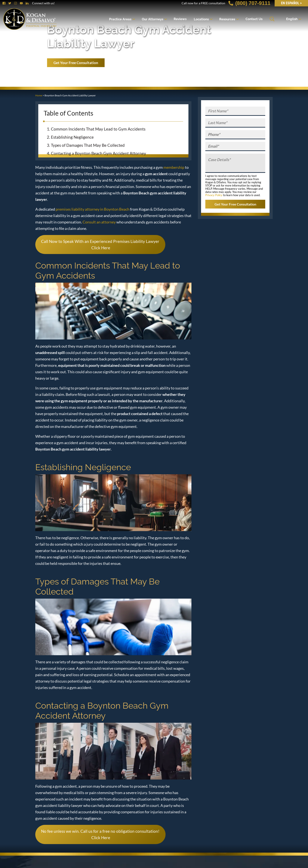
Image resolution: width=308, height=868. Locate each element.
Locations (201, 19)
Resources (227, 19)
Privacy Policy (214, 195)
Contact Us (254, 19)
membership (174, 167)
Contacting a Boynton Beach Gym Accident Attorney (98, 153)
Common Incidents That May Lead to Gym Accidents (98, 129)
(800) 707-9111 (249, 3)
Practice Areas (120, 19)
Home (39, 95)
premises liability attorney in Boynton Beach (93, 209)
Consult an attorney (99, 222)
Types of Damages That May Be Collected (88, 145)
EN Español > (291, 3)
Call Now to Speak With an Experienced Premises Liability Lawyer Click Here (100, 245)
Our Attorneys (153, 19)
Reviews (180, 19)
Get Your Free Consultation (76, 63)
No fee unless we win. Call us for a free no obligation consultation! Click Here (100, 834)
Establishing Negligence (72, 137)
